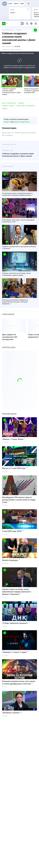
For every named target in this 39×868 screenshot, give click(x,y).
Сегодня (17, 47)
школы (5, 108)
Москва (21, 103)
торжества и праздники (25, 106)
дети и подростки (9, 103)
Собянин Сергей (8, 106)
